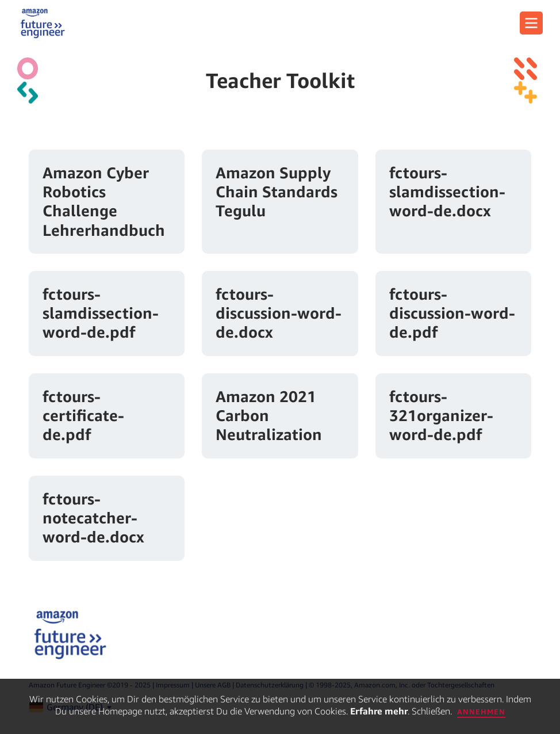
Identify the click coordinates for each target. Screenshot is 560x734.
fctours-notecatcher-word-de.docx (93, 518)
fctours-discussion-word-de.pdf (452, 313)
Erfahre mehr (379, 711)
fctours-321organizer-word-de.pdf (441, 415)
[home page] (43, 23)
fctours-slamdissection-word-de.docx (447, 192)
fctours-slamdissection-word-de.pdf (101, 313)
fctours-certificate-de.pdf (83, 415)
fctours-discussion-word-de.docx (279, 313)
